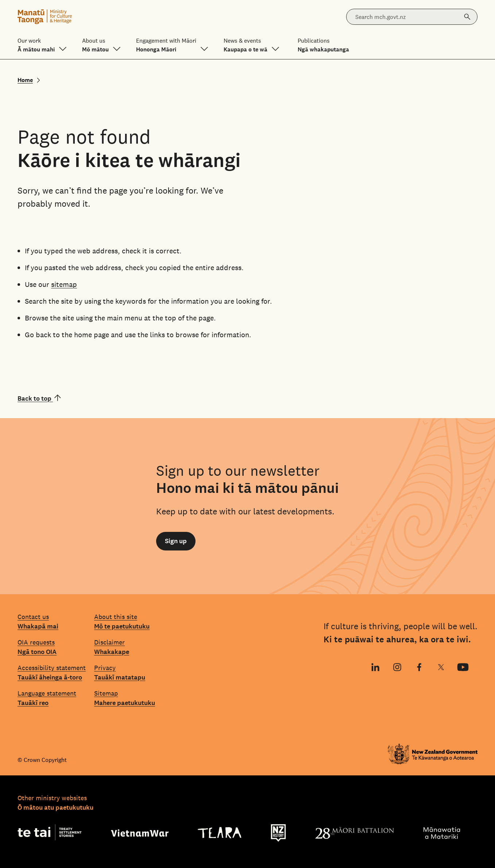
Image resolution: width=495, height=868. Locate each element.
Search (465, 13)
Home (25, 80)
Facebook (416, 668)
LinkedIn (374, 668)
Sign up (176, 541)
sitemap (64, 284)
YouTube (460, 668)
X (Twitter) (441, 668)
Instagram (397, 668)
